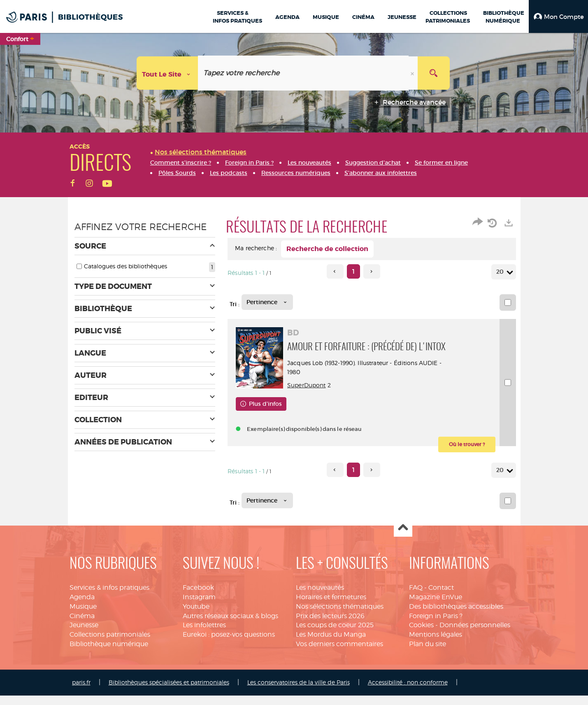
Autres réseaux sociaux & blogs (230, 625)
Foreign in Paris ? (436, 625)
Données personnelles (475, 634)
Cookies (421, 634)
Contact (441, 597)
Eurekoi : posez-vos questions (229, 644)
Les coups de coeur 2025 (335, 634)
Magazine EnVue (436, 606)
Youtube (196, 616)
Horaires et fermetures (331, 606)
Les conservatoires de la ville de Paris (299, 692)
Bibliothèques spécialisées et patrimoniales (169, 692)
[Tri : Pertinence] (267, 302)
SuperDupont (309, 394)
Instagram (199, 606)
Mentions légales (436, 644)
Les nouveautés (320, 597)
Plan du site (428, 653)
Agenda (82, 606)
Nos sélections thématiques (340, 616)
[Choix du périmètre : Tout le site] (167, 73)
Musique (83, 616)
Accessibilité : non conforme (408, 692)
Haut (403, 537)
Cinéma (82, 625)
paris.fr (81, 692)
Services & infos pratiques (109, 597)
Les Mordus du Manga (331, 644)
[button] (558, 16)
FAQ (416, 597)
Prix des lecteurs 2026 (330, 625)
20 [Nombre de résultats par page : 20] (501, 272)
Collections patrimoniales (110, 644)
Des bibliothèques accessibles (456, 616)
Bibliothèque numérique (109, 653)
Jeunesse (84, 634)
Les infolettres (204, 634)
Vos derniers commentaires (339, 653)
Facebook (198, 597)
